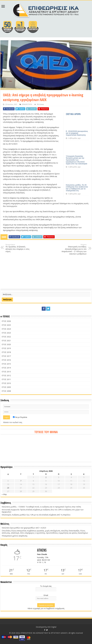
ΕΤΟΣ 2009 (6, 387)
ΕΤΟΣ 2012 (6, 375)
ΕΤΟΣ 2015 (6, 364)
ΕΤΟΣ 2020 (6, 344)
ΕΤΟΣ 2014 (6, 368)
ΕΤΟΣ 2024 (6, 329)
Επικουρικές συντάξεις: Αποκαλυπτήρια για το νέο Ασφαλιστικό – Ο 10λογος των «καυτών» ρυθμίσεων (74, 249)
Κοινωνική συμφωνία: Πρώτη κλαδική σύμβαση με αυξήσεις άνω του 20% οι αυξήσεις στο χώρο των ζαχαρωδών (43, 511)
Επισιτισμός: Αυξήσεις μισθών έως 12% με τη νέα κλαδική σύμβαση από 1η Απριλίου (36, 515)
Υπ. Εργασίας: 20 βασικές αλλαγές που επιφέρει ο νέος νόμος (18, 248)
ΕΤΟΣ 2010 (6, 383)
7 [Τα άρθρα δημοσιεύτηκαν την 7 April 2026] (21, 481)
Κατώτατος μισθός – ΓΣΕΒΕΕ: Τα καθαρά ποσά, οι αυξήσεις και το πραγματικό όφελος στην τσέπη (41, 507)
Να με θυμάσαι (20, 417)
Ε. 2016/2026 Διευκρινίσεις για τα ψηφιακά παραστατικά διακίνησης (77, 133)
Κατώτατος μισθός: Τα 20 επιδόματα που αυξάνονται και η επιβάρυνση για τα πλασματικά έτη (77, 188)
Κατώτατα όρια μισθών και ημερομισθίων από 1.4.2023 (24, 528)
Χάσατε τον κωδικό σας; (13, 422)
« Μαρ (4, 494)
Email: (46, 595)
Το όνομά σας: (46, 586)
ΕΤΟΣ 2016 (6, 360)
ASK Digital (52, 627)
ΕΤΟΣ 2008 (6, 391)
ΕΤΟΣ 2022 (6, 337)
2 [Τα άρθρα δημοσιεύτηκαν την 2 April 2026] (46, 477)
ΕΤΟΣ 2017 (6, 356)
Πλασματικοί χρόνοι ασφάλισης (15, 536)
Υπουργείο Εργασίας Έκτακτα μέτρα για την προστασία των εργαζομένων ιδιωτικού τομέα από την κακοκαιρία (77, 160)
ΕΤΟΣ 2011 (6, 379)
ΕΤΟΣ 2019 (6, 348)
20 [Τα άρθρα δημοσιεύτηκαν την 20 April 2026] (8, 488)
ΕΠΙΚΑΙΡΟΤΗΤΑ (27, 104)
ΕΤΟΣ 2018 (6, 352)
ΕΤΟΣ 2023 (6, 333)
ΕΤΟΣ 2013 (6, 372)
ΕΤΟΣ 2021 (6, 341)
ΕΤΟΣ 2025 (6, 325)
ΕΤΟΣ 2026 (6, 321)
